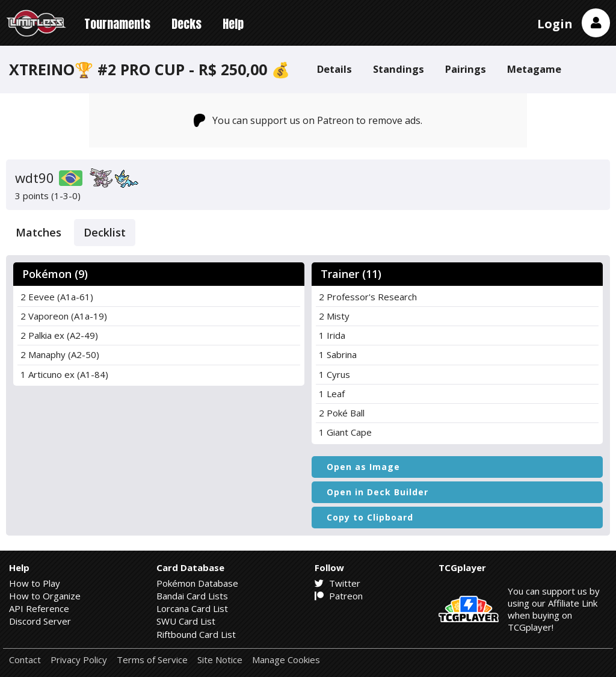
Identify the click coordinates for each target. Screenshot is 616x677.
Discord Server (40, 621)
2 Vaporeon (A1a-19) (64, 316)
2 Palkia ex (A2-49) (59, 335)
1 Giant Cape (345, 432)
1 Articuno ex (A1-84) (64, 374)
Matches (38, 232)
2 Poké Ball (342, 413)
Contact (25, 660)
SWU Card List (186, 621)
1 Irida (332, 335)
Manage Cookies (286, 660)
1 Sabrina (338, 354)
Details (334, 69)
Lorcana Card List (192, 608)
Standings (399, 69)
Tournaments (117, 24)
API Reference (39, 608)
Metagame (534, 69)
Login (555, 24)
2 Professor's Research (368, 297)
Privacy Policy (79, 660)
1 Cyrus (334, 374)
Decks (186, 24)
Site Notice (220, 660)
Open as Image (363, 467)
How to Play (35, 583)
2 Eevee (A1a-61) (57, 297)
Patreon (339, 596)
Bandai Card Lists (192, 596)
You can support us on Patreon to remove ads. (308, 120)
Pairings (466, 69)
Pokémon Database (197, 583)
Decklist (105, 232)
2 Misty (334, 316)
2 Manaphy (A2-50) (60, 354)
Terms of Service (152, 660)
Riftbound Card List (196, 634)
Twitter (337, 583)
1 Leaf (332, 394)
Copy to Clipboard (370, 517)
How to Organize (45, 596)
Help (233, 24)
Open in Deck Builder (377, 492)
